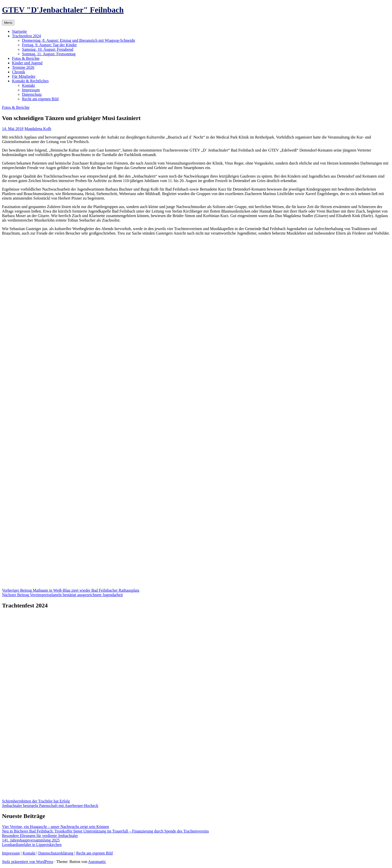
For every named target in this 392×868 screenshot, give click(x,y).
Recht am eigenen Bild (40, 99)
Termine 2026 (23, 67)
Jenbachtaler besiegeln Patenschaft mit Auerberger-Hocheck (50, 806)
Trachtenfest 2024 (26, 36)
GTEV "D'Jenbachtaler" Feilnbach (63, 10)
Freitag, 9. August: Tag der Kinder (49, 45)
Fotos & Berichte (26, 58)
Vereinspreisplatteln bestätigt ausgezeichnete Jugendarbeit (62, 595)
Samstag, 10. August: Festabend (48, 49)
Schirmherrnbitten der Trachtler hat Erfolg (36, 801)
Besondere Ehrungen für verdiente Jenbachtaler (40, 836)
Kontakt (28, 85)
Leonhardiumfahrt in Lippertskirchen (32, 845)
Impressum (31, 90)
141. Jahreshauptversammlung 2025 (31, 840)
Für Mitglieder (24, 76)
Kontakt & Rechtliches (30, 81)
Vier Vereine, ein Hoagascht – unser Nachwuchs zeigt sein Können (55, 827)
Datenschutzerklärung (56, 853)
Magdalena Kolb (38, 129)
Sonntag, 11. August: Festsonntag (49, 54)
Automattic (97, 862)
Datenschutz (32, 94)
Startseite (19, 31)
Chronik (18, 72)
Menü (8, 23)
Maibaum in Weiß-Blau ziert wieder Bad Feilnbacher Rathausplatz (71, 590)
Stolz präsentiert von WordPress (28, 862)
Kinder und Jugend (27, 63)
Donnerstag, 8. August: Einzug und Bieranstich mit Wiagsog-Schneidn (78, 40)
